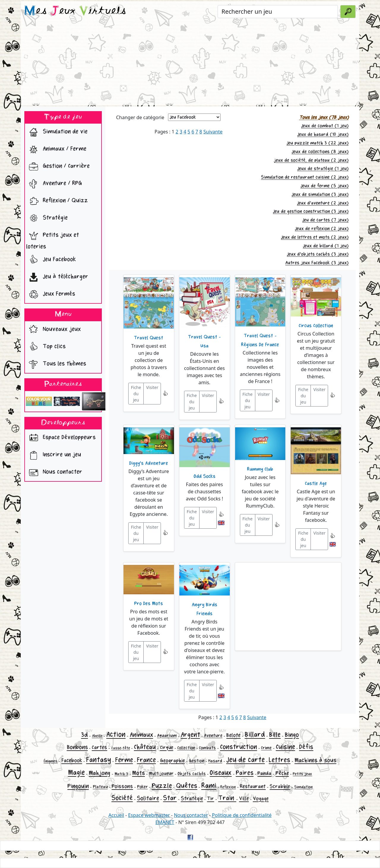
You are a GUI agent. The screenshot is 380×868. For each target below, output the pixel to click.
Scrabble (280, 786)
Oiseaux (221, 773)
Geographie (172, 761)
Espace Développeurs (61, 438)
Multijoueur (161, 774)
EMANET (165, 822)
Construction (239, 747)
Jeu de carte (246, 760)
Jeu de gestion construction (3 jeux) (311, 211)
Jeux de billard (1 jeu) (326, 246)
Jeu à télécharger (57, 277)
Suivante (213, 132)
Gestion (197, 761)
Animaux (141, 735)
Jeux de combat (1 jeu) (325, 126)
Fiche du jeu (136, 394)
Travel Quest (149, 338)
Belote (233, 735)
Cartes (99, 747)
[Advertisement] (190, 64)
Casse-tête (121, 748)
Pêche (282, 773)
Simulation (303, 787)
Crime (266, 748)
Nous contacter (54, 472)
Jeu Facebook (51, 260)
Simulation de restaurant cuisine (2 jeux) (305, 177)
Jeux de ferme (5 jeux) (324, 186)
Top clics (46, 347)
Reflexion (228, 787)
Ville (244, 798)
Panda (264, 773)
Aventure (213, 736)
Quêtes (187, 786)
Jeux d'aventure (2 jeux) (323, 203)
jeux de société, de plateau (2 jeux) (311, 160)
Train (227, 798)
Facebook (72, 760)
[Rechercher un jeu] (278, 12)
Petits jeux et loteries (53, 239)
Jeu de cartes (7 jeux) (325, 220)
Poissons (122, 786)
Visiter (152, 387)
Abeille (97, 736)
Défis (306, 747)
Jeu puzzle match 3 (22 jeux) (318, 143)
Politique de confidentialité (242, 815)
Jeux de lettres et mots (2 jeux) (315, 237)
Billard (255, 734)
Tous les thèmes (56, 364)
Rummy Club (260, 469)
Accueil (116, 815)
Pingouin (78, 786)
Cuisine (285, 747)
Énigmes (50, 761)
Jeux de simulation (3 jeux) (320, 194)
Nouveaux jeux (53, 330)
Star (170, 798)
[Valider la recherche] (348, 12)
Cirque (167, 748)
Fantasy (99, 760)
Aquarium (167, 736)
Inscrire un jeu (54, 455)
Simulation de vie (57, 132)
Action (116, 734)
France (146, 760)
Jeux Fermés (51, 294)
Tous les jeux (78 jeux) (324, 118)
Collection (186, 748)
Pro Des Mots (149, 604)
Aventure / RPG (54, 184)
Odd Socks (205, 476)
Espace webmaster (149, 815)
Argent (190, 735)
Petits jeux (302, 774)
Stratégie (47, 218)
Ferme (124, 760)
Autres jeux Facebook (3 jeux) (317, 263)
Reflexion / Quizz (57, 201)
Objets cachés (192, 774)
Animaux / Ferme (56, 149)
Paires (245, 773)
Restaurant (253, 786)
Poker (142, 787)
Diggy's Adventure (149, 463)
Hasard (215, 761)
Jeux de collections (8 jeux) (320, 152)
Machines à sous (315, 760)
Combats (207, 748)
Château (145, 747)
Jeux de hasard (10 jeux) (323, 134)
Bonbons (77, 747)
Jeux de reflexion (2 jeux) (322, 229)
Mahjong (100, 773)
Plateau (100, 787)
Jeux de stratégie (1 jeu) (323, 169)
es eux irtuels (75, 11)
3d (84, 735)
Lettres (280, 760)
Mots (138, 773)
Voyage (261, 799)
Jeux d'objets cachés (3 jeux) (318, 254)
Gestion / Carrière (58, 167)
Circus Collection (316, 326)
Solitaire (148, 798)
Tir (210, 799)
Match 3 (121, 774)
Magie (76, 772)
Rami (209, 786)
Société (122, 798)
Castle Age (316, 483)
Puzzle (162, 786)
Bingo (292, 735)
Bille (275, 735)
